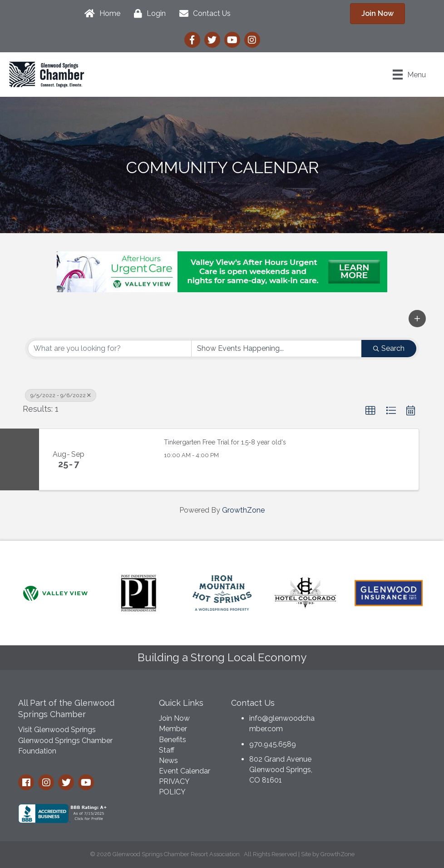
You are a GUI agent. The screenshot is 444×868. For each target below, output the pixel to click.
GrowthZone (243, 510)
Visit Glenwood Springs (57, 730)
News (168, 761)
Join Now (174, 718)
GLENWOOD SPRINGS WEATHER (380, 727)
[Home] (100, 14)
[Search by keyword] (110, 349)
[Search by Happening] (277, 349)
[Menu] (409, 75)
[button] (417, 319)
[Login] (148, 14)
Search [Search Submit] (389, 348)
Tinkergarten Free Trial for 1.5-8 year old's (225, 442)
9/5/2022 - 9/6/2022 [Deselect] (61, 395)
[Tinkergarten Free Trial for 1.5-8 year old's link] (126, 459)
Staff (167, 750)
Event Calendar (185, 771)
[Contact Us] (203, 14)
